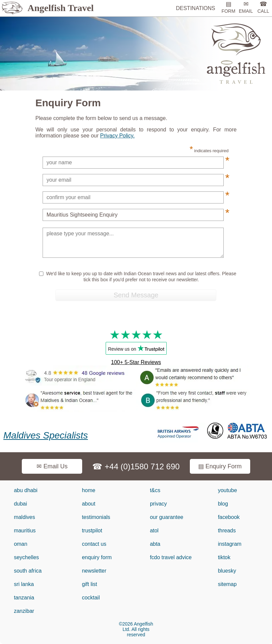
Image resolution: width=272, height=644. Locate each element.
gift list (89, 584)
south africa (28, 571)
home (89, 490)
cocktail (91, 598)
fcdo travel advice (171, 557)
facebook (229, 517)
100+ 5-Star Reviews (136, 362)
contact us (94, 544)
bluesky (227, 571)
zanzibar (24, 611)
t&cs (155, 490)
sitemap (227, 584)
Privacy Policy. (117, 136)
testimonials (96, 517)
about (89, 504)
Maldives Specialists (46, 435)
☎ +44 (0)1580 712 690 (136, 466)
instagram (230, 544)
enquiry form (97, 557)
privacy (158, 504)
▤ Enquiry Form (220, 466)
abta (155, 544)
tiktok (224, 557)
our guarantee (167, 517)
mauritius (25, 531)
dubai (20, 504)
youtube (228, 490)
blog (223, 504)
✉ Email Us (52, 466)
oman (20, 544)
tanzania (24, 598)
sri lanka (24, 584)
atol (154, 531)
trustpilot (92, 531)
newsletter (94, 571)
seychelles (26, 557)
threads (227, 531)
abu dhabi (25, 490)
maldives (24, 517)
